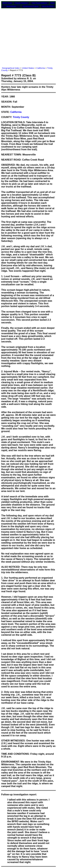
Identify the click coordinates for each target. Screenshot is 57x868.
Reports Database (22, 3)
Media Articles (11, 6)
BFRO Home (7, 3)
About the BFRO (48, 6)
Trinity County (21, 117)
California (41, 68)
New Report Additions (40, 3)
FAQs (53, 3)
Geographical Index (11, 68)
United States (28, 68)
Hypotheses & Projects (31, 6)
